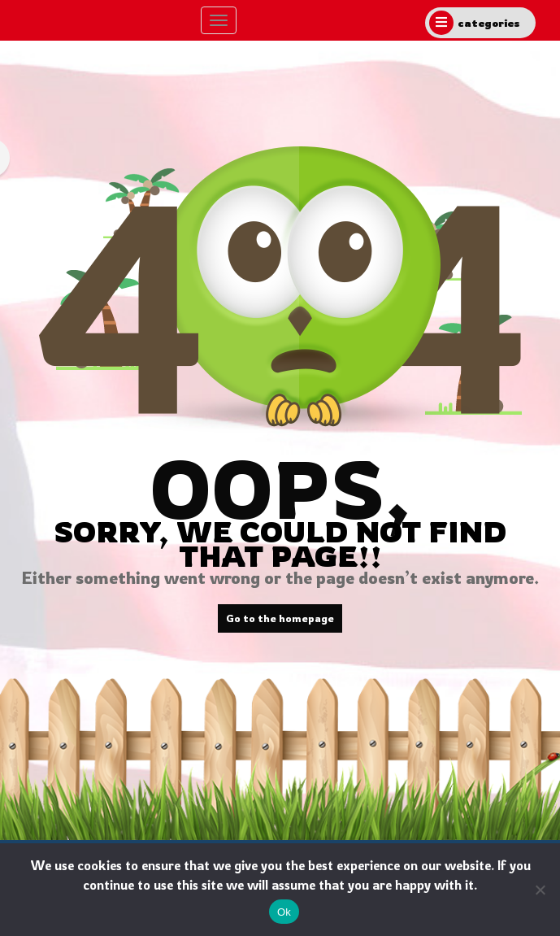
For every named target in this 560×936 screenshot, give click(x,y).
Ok (284, 912)
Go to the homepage (280, 618)
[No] (540, 890)
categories (475, 23)
